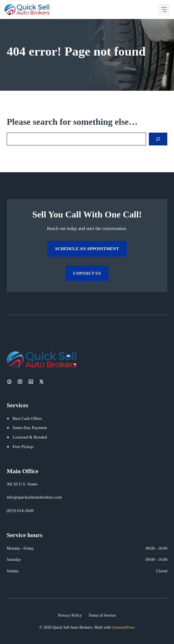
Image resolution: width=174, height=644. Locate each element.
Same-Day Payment (30, 428)
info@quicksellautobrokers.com (34, 497)
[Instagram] (20, 382)
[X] (41, 382)
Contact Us (87, 273)
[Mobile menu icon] (164, 9)
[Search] (158, 139)
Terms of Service (102, 615)
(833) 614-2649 (20, 510)
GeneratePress (123, 627)
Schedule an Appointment (87, 249)
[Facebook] (9, 382)
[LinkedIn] (31, 382)
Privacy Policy (70, 615)
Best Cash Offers (27, 418)
